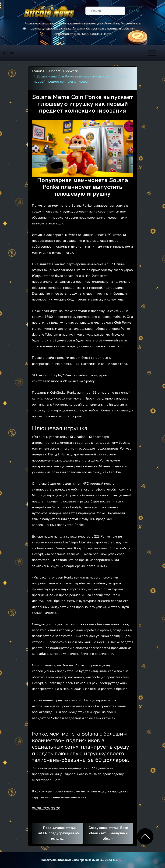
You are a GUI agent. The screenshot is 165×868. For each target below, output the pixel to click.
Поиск (134, 11)
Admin (120, 860)
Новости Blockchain (64, 71)
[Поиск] (105, 11)
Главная (38, 71)
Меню (9, 53)
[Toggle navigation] (152, 53)
